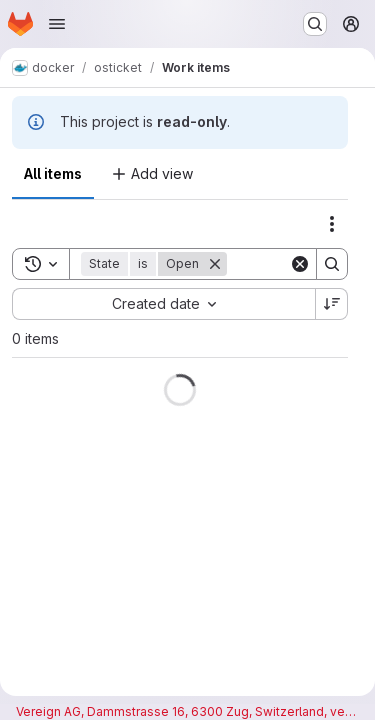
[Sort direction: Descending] (332, 304)
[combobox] (163, 304)
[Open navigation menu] (57, 24)
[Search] (332, 264)
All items (53, 173)
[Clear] (300, 264)
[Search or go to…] (315, 24)
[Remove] (215, 264)
